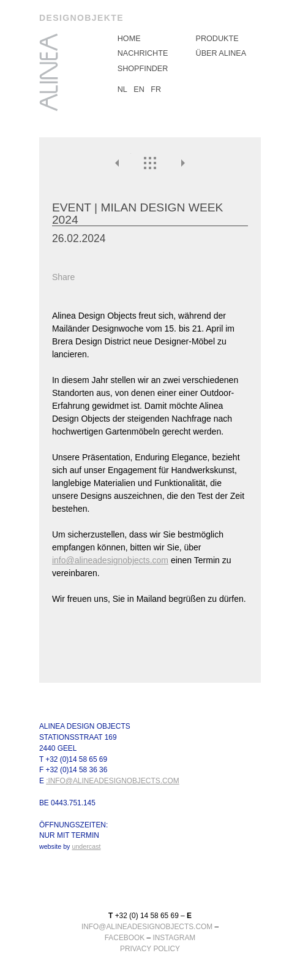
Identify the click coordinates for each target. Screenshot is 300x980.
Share (63, 277)
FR (156, 89)
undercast (86, 847)
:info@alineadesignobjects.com (113, 781)
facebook (125, 938)
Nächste (182, 163)
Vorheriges (118, 163)
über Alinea (221, 53)
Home (129, 39)
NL (122, 89)
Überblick (150, 163)
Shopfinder (143, 69)
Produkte (217, 39)
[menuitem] (150, 39)
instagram (174, 938)
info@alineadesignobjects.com (110, 560)
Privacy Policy (150, 949)
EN (139, 89)
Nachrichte (143, 53)
